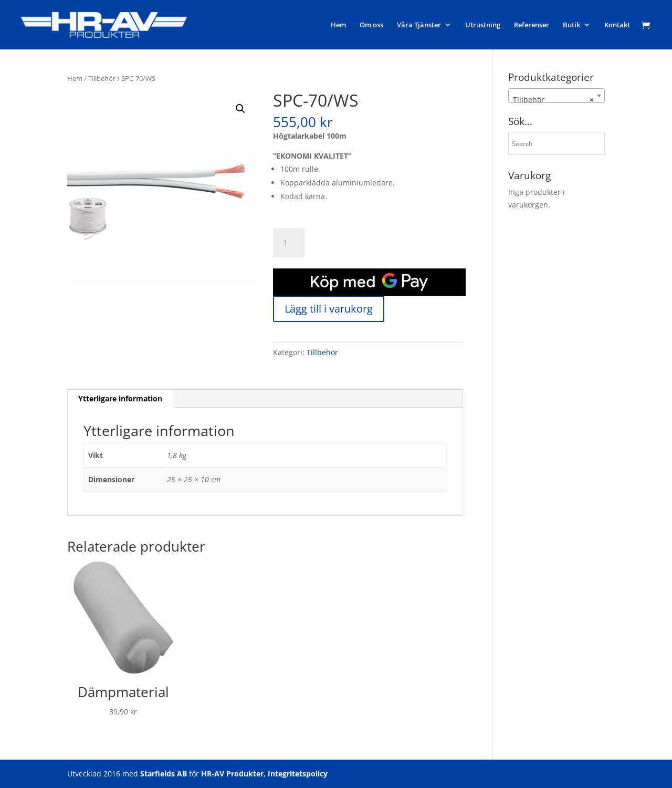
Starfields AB (164, 774)
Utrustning (483, 25)
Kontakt (617, 25)
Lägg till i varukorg (329, 309)
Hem (338, 25)
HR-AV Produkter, (233, 774)
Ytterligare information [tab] (120, 398)
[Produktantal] (289, 243)
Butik (571, 25)
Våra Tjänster (419, 25)
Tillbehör (102, 78)
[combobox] (556, 96)
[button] (240, 109)
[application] (369, 282)
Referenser (532, 25)
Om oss (371, 25)
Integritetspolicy (298, 774)
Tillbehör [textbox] (553, 100)
